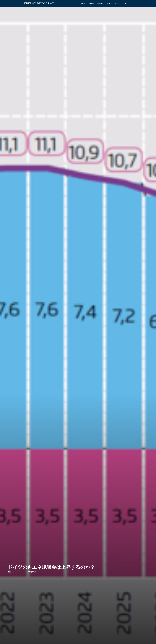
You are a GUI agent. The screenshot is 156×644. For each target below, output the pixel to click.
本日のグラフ (12, 561)
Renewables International (20, 572)
